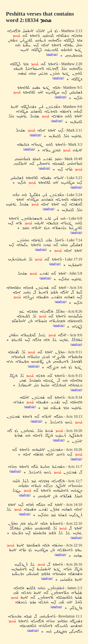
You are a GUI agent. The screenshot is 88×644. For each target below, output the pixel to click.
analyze (52, 54)
